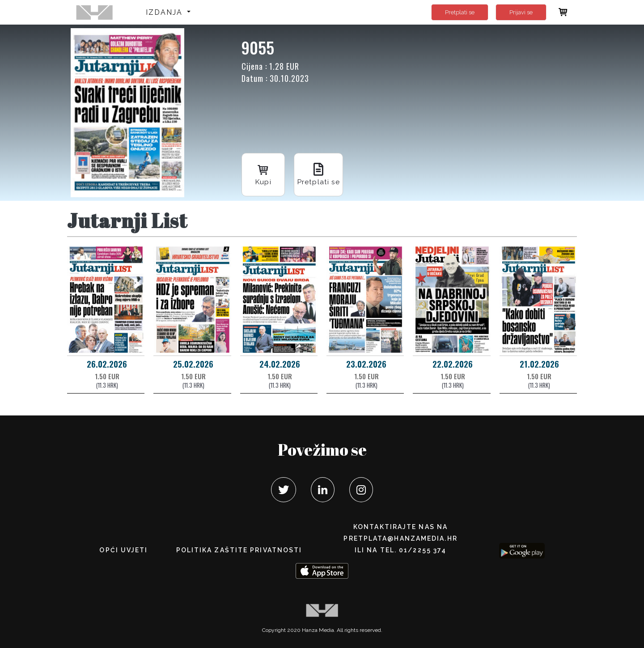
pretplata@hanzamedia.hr (400, 538)
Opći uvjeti (123, 550)
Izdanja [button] (166, 12)
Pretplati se (460, 12)
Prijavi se (521, 12)
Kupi (264, 173)
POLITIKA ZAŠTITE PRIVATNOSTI (239, 550)
